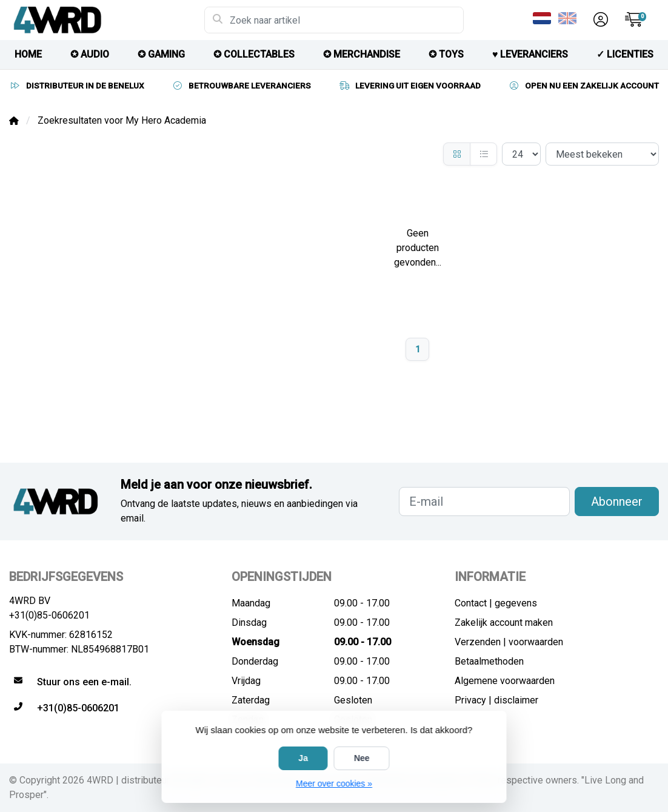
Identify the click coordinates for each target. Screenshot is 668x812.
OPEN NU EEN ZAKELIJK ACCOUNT (583, 86)
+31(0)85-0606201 (49, 615)
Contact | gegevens (496, 603)
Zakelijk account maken (504, 622)
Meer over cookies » (334, 783)
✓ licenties (625, 54)
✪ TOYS (446, 54)
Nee (362, 758)
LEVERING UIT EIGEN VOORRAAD (409, 86)
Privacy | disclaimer (496, 700)
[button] (599, 20)
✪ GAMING (161, 54)
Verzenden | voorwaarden (509, 642)
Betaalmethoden (489, 661)
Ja (303, 758)
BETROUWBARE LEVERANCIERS (241, 86)
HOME (28, 54)
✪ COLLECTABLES (254, 54)
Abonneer (617, 502)
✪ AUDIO (90, 54)
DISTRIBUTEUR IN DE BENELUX (77, 86)
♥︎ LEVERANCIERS (530, 54)
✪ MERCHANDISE (362, 54)
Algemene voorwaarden (505, 681)
